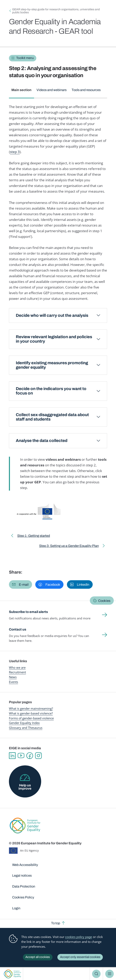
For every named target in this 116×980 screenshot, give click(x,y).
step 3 (15, 152)
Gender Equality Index (24, 723)
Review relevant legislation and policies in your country (54, 339)
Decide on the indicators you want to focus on (51, 391)
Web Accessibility (25, 865)
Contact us (18, 629)
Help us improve (25, 787)
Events (13, 682)
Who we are (17, 667)
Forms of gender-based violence (31, 718)
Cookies (104, 601)
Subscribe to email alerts (28, 612)
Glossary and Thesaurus (26, 728)
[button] (20, 584)
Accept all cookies (38, 957)
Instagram (38, 756)
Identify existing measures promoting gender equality (52, 365)
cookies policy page (79, 937)
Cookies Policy (23, 897)
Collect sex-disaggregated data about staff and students (52, 417)
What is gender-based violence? (31, 713)
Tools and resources (86, 90)
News (13, 677)
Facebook (30, 756)
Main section (21, 90)
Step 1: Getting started (34, 536)
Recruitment (17, 672)
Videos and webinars (52, 90)
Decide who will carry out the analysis (52, 315)
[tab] (21, 92)
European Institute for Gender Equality (13, 974)
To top (56, 923)
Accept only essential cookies (80, 957)
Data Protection (24, 886)
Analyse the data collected (42, 441)
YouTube (21, 756)
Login (16, 908)
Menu (110, 974)
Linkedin (12, 756)
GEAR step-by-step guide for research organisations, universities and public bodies (56, 11)
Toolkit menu (25, 58)
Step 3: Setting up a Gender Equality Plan (69, 547)
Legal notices (22, 875)
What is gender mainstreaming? (31, 708)
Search (96, 974)
